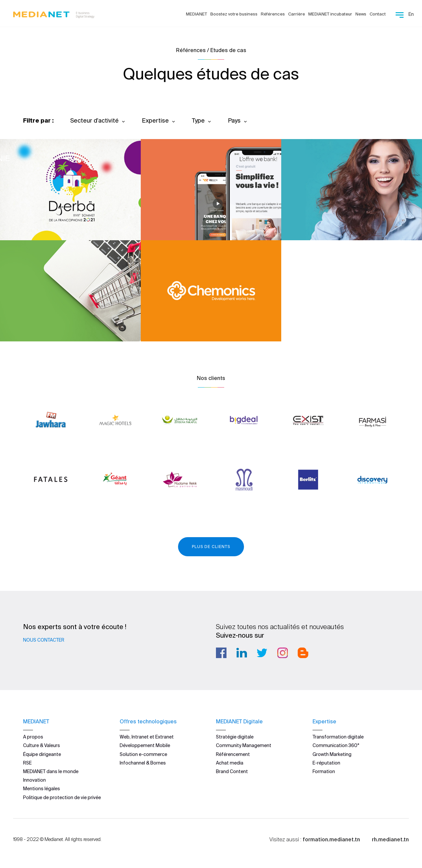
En (411, 14)
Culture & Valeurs (42, 745)
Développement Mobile (145, 745)
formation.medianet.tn (331, 839)
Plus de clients (211, 547)
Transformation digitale (338, 737)
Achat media (230, 763)
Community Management (244, 745)
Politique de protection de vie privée (62, 797)
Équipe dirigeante (42, 754)
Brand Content (232, 771)
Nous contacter (44, 640)
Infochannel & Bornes (143, 763)
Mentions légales (42, 789)
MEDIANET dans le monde (51, 771)
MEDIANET (196, 14)
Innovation (34, 780)
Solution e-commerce (143, 754)
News (361, 14)
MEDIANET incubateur (330, 14)
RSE (27, 763)
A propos (33, 737)
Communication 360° (336, 745)
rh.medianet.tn (390, 839)
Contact (378, 14)
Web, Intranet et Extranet (147, 737)
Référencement (233, 754)
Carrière (297, 14)
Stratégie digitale (235, 737)
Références (273, 14)
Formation (324, 771)
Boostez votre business (234, 14)
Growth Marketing (332, 754)
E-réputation (326, 763)
